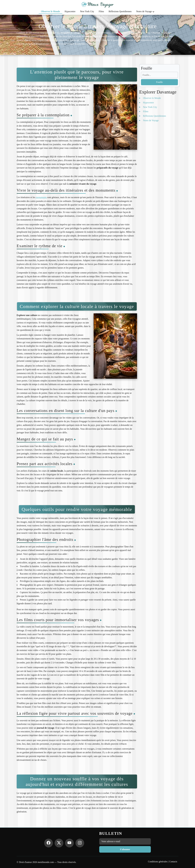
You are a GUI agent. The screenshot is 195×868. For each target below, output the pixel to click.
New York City (87, 11)
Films (101, 11)
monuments (41, 197)
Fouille (159, 82)
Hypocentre (70, 11)
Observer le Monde (50, 11)
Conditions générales (158, 862)
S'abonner (125, 849)
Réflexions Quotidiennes (120, 11)
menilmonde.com (46, 862)
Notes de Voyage (145, 11)
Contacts (173, 862)
